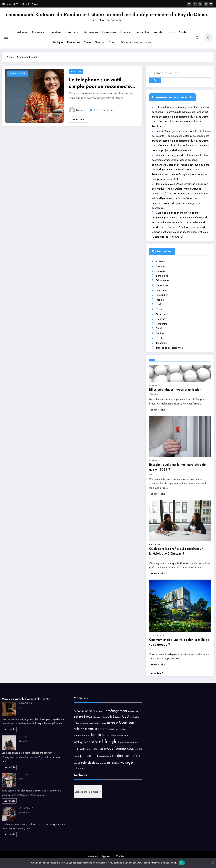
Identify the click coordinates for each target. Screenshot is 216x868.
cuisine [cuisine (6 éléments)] (79, 729)
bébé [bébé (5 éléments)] (111, 717)
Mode (183, 32)
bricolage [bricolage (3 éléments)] (96, 717)
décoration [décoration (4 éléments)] (120, 729)
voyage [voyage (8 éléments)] (127, 762)
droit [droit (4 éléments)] (112, 729)
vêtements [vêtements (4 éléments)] (79, 768)
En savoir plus (158, 410)
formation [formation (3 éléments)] (112, 735)
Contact (121, 856)
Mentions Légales (99, 856)
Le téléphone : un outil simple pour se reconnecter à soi (103, 83)
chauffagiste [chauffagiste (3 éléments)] (134, 717)
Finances (126, 32)
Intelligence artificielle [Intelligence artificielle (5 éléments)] (87, 742)
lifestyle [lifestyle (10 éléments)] (110, 741)
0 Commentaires (103, 110)
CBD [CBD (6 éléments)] (125, 716)
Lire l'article (9, 729)
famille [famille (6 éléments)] (96, 735)
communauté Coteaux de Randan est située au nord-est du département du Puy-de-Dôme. (107, 14)
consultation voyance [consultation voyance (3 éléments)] (98, 723)
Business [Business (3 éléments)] (104, 717)
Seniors (100, 42)
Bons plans (72, 32)
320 (159, 673)
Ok (182, 863)
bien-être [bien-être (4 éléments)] (78, 717)
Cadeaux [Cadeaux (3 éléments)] (118, 717)
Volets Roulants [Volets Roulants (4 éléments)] (112, 763)
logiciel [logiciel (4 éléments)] (122, 742)
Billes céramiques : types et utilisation (175, 389)
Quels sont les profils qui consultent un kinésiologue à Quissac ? (176, 551)
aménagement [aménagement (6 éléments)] (116, 711)
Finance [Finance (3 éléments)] (105, 735)
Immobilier (142, 32)
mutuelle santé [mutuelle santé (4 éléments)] (134, 749)
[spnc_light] (208, 37)
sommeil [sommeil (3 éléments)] (77, 763)
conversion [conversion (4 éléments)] (112, 723)
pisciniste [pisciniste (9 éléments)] (89, 755)
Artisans (22, 32)
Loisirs (171, 32)
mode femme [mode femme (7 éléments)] (115, 748)
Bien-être (55, 32)
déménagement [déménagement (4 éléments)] (82, 735)
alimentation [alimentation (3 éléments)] (100, 711)
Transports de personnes (136, 42)
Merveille (81, 110)
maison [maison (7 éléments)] (79, 748)
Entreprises (109, 32)
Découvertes (90, 32)
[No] (212, 863)
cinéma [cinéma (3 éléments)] (76, 723)
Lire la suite (78, 119)
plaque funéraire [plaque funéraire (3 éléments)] (105, 756)
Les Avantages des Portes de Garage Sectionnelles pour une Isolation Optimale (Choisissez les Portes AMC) (180, 232)
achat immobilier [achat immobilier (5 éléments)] (84, 711)
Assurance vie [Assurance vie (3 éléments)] (133, 711)
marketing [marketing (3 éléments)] (90, 749)
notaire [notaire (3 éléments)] (76, 756)
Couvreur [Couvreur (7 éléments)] (127, 722)
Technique (161, 343)
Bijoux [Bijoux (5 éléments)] (88, 717)
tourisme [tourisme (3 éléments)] (100, 763)
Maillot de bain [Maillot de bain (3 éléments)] (132, 742)
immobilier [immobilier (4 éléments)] (122, 735)
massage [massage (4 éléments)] (99, 749)
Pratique (58, 42)
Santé (87, 42)
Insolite (158, 32)
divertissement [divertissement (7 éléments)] (97, 729)
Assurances (38, 32)
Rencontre (73, 42)
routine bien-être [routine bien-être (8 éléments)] (127, 756)
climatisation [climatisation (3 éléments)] (84, 723)
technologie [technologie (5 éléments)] (88, 763)
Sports (113, 42)
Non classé (162, 314)
